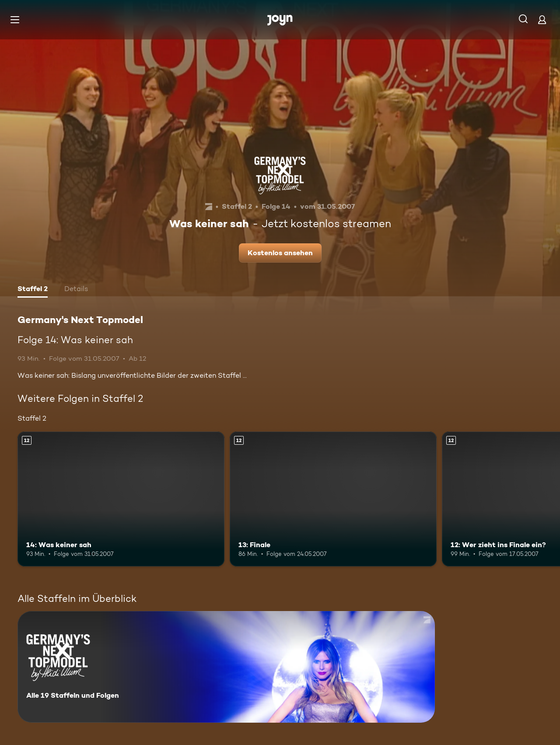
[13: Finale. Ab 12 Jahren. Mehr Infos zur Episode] (333, 499)
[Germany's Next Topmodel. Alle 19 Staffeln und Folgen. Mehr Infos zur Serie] (226, 667)
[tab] (33, 290)
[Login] (542, 19)
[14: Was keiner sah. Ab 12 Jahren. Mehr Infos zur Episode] (121, 499)
